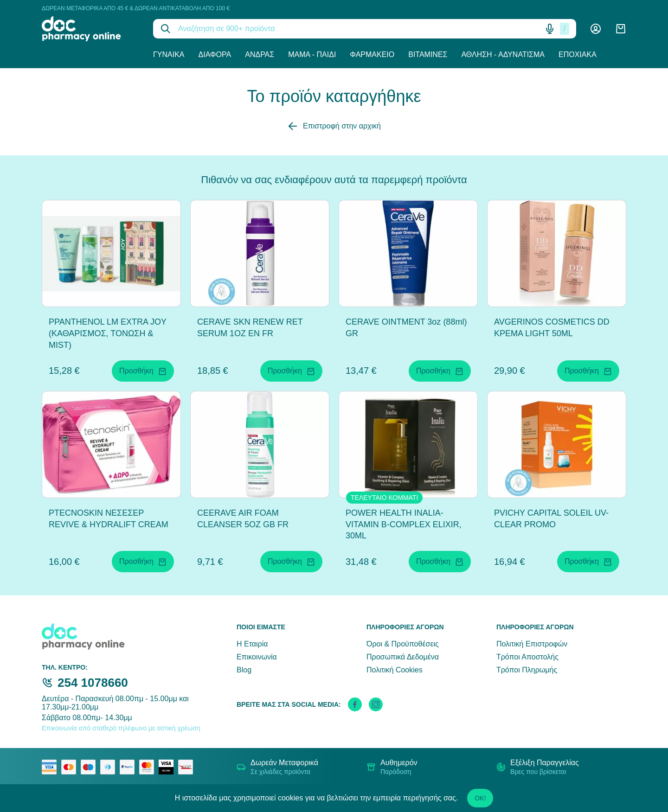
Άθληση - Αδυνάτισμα (503, 54)
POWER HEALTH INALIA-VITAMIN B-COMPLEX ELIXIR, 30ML (404, 524)
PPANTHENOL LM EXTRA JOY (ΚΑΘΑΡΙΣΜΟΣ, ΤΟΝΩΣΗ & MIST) (108, 333)
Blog (244, 670)
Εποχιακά (578, 54)
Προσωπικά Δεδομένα (403, 657)
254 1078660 (93, 683)
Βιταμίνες (428, 54)
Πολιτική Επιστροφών (532, 644)
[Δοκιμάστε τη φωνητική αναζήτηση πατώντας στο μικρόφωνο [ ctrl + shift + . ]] (550, 29)
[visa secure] (168, 767)
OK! (480, 798)
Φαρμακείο (372, 54)
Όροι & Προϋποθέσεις (403, 644)
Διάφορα (215, 54)
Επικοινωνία (257, 657)
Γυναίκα (169, 54)
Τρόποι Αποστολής (527, 657)
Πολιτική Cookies (395, 670)
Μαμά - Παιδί (312, 54)
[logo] (90, 29)
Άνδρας (260, 54)
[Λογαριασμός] (596, 29)
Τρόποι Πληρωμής (527, 670)
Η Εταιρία (252, 644)
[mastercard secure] (149, 767)
